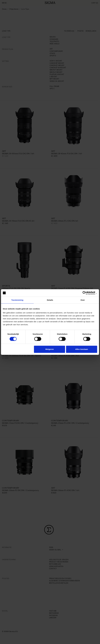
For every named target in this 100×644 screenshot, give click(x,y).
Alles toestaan (82, 349)
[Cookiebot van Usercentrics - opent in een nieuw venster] (86, 293)
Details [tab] (50, 300)
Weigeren (50, 349)
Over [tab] (83, 300)
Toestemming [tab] (17, 300)
